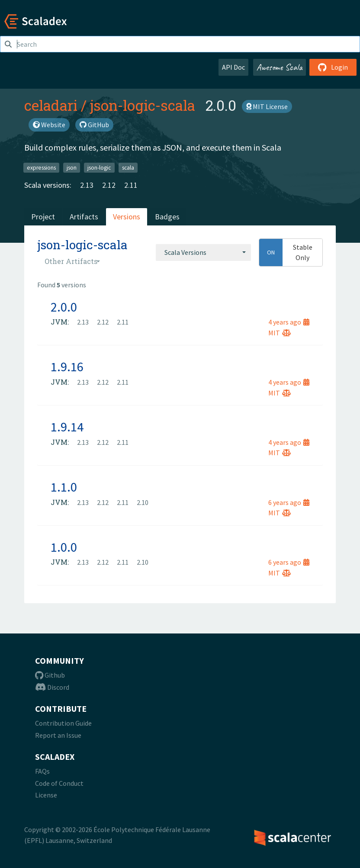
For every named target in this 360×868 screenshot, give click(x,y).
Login (333, 67)
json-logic (99, 167)
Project (43, 217)
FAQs (42, 771)
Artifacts (84, 217)
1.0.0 (64, 547)
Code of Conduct (59, 783)
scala (128, 167)
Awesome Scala (280, 67)
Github (50, 675)
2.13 (87, 185)
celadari (51, 105)
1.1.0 (64, 487)
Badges (167, 217)
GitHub (94, 125)
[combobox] (203, 252)
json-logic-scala (143, 105)
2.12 (109, 185)
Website (49, 125)
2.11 (131, 185)
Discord (52, 687)
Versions (127, 217)
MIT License (267, 106)
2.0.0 (64, 307)
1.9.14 (67, 427)
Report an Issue (58, 735)
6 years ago (289, 502)
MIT (280, 333)
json (72, 167)
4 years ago (289, 322)
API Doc (233, 67)
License (46, 795)
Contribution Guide (63, 723)
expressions (41, 167)
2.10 (143, 502)
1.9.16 (67, 366)
